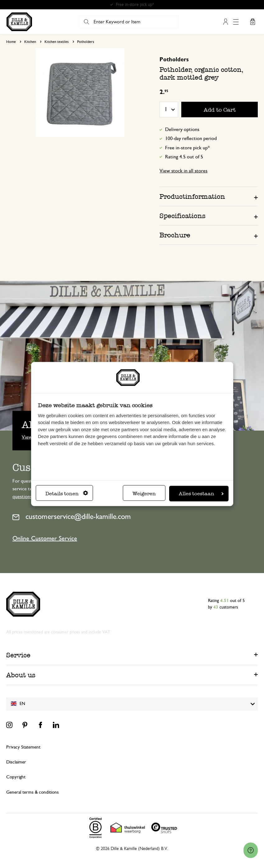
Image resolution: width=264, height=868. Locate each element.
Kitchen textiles (57, 42)
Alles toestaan (201, 493)
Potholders (86, 42)
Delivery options (182, 129)
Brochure (175, 235)
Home (11, 42)
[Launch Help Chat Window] (251, 856)
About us (21, 675)
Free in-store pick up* (188, 148)
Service (18, 655)
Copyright (16, 777)
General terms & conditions (32, 792)
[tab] (209, 196)
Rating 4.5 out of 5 (184, 157)
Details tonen (67, 493)
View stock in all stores (183, 171)
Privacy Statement (23, 747)
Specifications (183, 216)
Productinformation (192, 196)
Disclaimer (16, 762)
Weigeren (144, 493)
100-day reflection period (191, 138)
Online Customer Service (45, 539)
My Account (226, 22)
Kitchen (30, 42)
